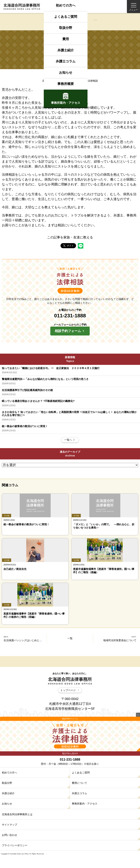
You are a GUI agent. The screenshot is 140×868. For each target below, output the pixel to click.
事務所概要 (66, 84)
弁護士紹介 (66, 50)
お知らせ (66, 73)
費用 (66, 39)
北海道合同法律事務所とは (17, 814)
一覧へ (70, 440)
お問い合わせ (9, 835)
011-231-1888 (70, 316)
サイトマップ (9, 825)
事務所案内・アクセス (85, 804)
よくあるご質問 (66, 17)
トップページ (70, 690)
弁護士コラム (66, 61)
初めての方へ (66, 5)
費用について (79, 783)
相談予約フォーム (70, 331)
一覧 (70, 638)
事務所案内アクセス (66, 99)
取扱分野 (66, 28)
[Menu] (133, 7)
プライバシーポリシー (15, 845)
